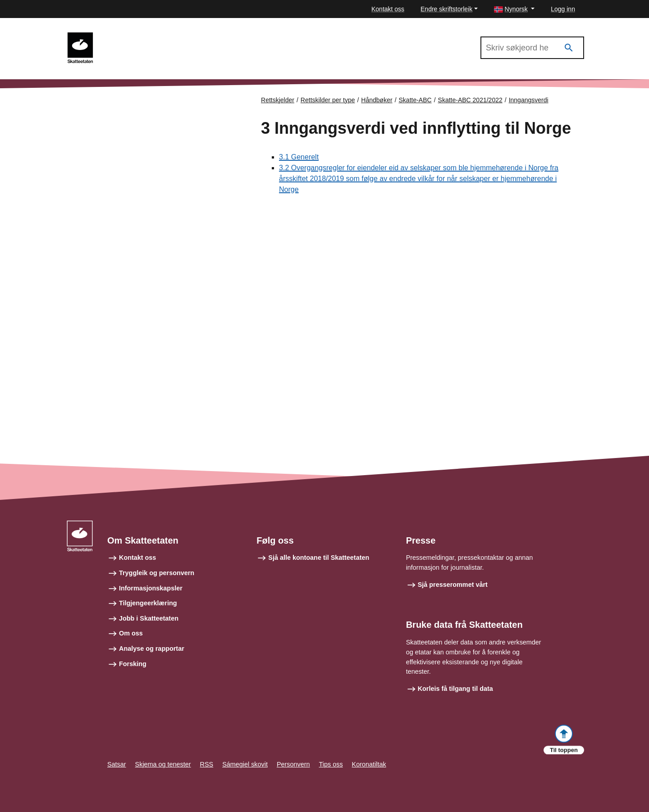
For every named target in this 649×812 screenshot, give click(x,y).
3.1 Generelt (299, 157)
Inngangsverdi (529, 100)
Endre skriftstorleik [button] (446, 9)
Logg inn (563, 9)
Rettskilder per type (328, 100)
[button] (514, 9)
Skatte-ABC (415, 100)
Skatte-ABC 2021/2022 (141, 36)
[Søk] (569, 48)
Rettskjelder (278, 100)
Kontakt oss (388, 9)
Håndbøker (377, 100)
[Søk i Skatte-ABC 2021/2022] (532, 48)
